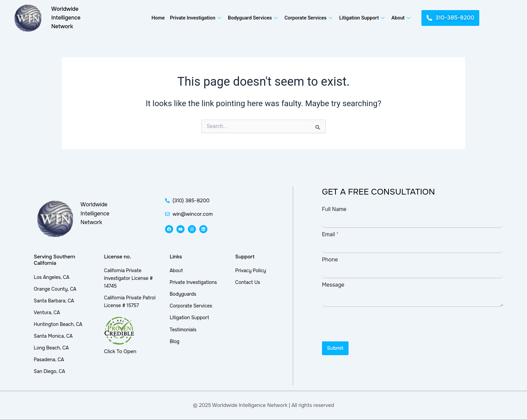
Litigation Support (363, 18)
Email (330, 234)
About (402, 18)
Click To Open (120, 351)
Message (333, 285)
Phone (330, 260)
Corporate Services (309, 18)
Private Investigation (196, 18)
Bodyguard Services (253, 18)
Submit (335, 348)
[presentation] (373, 337)
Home (157, 18)
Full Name (334, 209)
